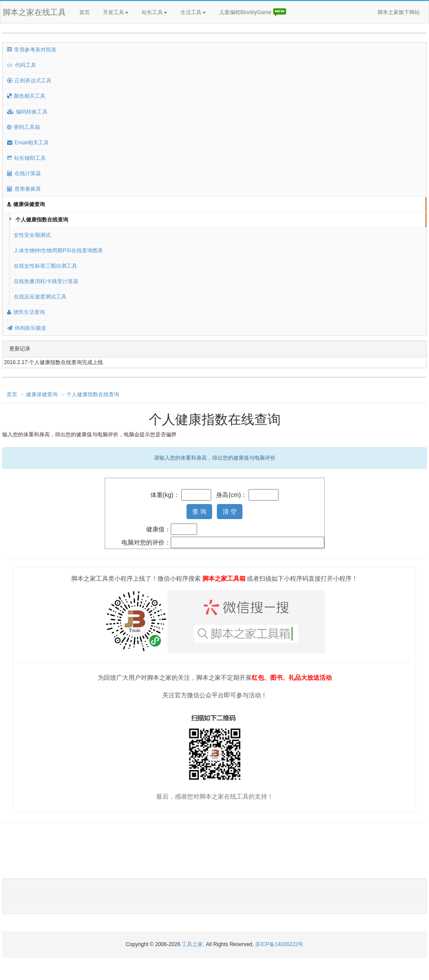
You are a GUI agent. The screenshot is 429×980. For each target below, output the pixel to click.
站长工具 (154, 12)
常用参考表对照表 (32, 50)
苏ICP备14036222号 (279, 944)
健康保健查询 (26, 204)
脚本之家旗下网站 (399, 12)
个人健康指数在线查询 (42, 220)
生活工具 (193, 12)
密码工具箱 (24, 127)
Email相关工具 (28, 143)
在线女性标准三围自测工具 (45, 266)
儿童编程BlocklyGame (253, 13)
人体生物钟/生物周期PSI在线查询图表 (58, 251)
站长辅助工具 (26, 158)
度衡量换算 (24, 189)
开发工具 (116, 12)
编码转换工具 (27, 112)
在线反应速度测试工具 (40, 297)
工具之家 (192, 944)
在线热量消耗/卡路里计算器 (46, 281)
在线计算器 (24, 173)
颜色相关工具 (26, 96)
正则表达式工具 (29, 81)
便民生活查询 (26, 312)
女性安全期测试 (32, 235)
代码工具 (22, 65)
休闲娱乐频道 (27, 328)
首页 (84, 12)
